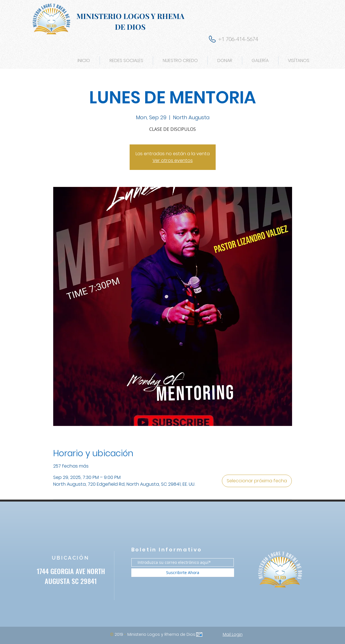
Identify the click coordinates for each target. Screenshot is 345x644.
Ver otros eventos (173, 160)
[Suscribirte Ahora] (183, 573)
